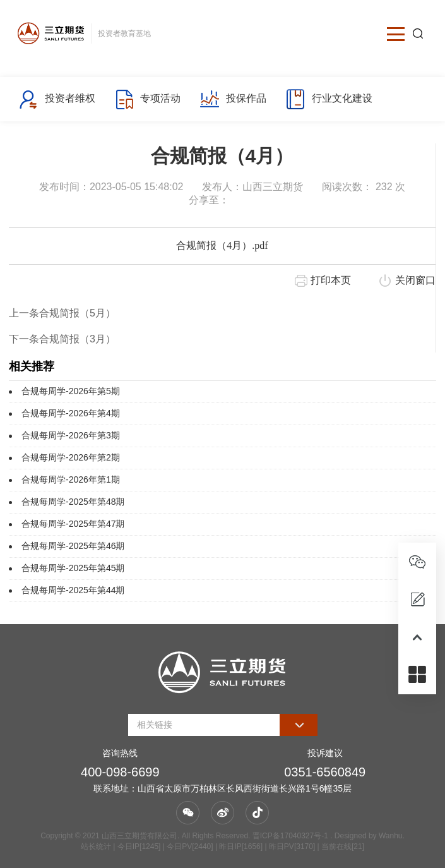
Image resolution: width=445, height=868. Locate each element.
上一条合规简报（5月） (62, 313)
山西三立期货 (273, 187)
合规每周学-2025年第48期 (73, 502)
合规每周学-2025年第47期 (73, 524)
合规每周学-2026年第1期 (71, 479)
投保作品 (233, 99)
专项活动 (147, 99)
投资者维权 (56, 99)
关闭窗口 (415, 280)
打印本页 (331, 280)
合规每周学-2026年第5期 (71, 391)
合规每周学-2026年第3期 (71, 435)
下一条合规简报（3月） (62, 339)
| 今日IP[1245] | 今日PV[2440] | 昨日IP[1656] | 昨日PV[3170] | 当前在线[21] (238, 847)
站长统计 (96, 847)
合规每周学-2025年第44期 (73, 590)
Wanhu (391, 836)
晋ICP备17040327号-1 (290, 836)
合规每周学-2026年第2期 (71, 457)
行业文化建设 (329, 99)
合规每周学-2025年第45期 (73, 568)
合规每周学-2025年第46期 (73, 546)
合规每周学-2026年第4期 (71, 413)
